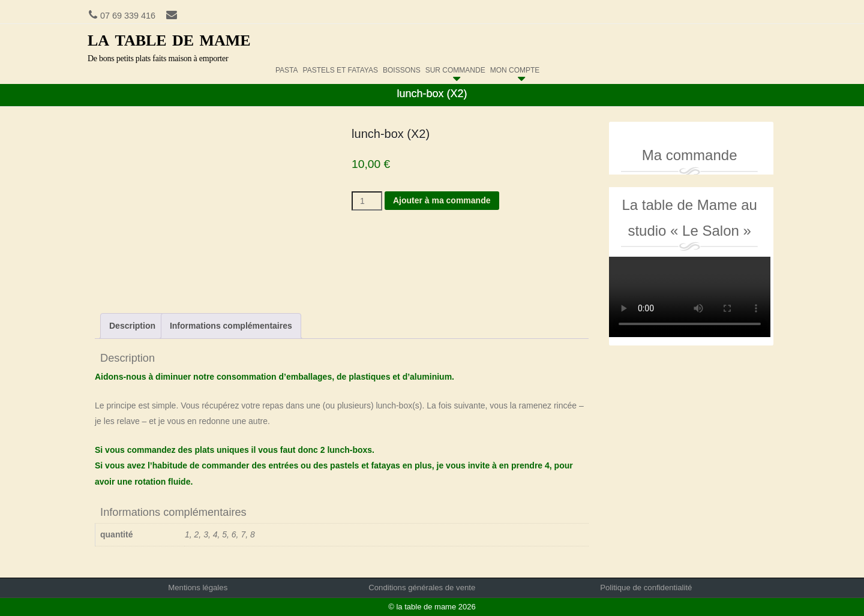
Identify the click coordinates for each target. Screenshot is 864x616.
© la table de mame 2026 (432, 607)
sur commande (455, 67)
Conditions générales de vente (422, 588)
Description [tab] (132, 326)
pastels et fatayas (340, 67)
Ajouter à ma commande (442, 200)
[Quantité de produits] (367, 201)
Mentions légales (198, 588)
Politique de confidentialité (646, 588)
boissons (402, 67)
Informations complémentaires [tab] (231, 326)
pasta (287, 67)
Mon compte (515, 67)
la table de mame (169, 38)
